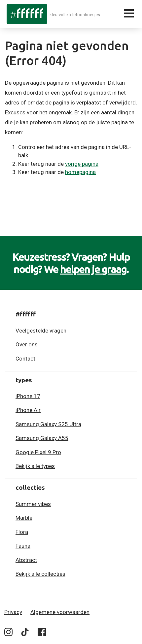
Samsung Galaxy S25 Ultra (48, 424)
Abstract (26, 560)
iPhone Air (28, 410)
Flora (22, 532)
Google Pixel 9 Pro (38, 452)
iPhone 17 (28, 396)
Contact (25, 359)
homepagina (80, 172)
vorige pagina (82, 164)
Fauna (23, 546)
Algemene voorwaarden (60, 612)
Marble (24, 518)
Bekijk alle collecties (40, 574)
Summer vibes (33, 504)
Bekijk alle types (35, 466)
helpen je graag (93, 269)
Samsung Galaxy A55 (42, 438)
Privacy (13, 612)
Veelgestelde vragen (41, 331)
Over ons (27, 344)
